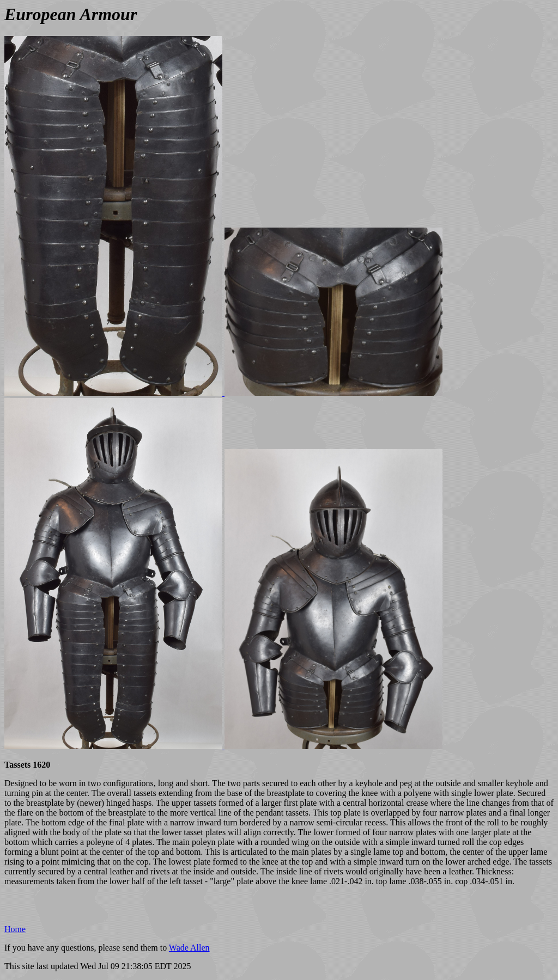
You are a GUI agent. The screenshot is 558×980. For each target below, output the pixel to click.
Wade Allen (189, 948)
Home (15, 929)
